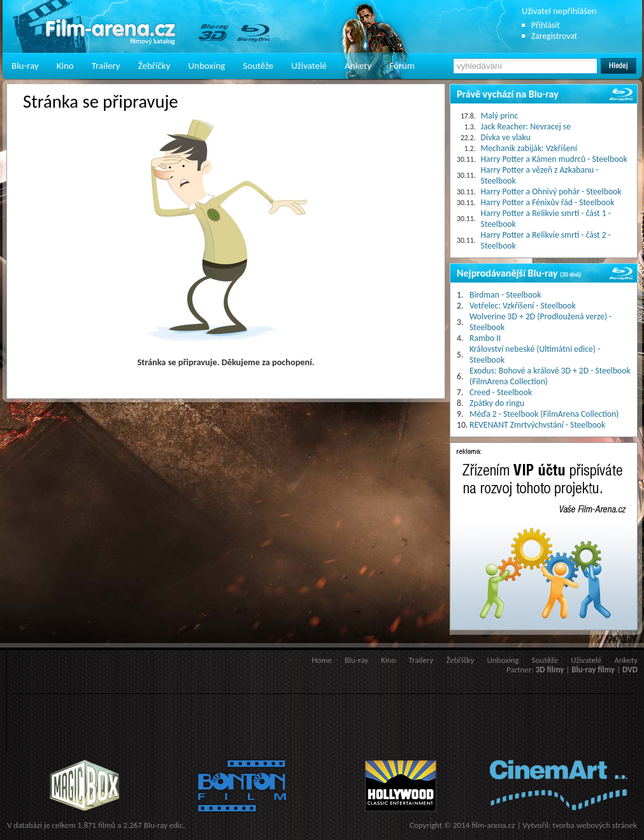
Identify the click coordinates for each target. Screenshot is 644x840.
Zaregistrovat (554, 36)
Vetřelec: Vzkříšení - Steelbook (523, 306)
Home (322, 660)
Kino (65, 66)
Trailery (106, 66)
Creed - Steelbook (501, 392)
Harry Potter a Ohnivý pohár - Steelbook (551, 192)
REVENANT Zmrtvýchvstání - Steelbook (537, 425)
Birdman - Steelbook (505, 295)
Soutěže (258, 66)
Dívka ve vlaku (506, 137)
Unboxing (206, 66)
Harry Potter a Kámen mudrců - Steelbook (554, 159)
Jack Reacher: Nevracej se (526, 127)
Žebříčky (154, 66)
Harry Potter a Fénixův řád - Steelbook (548, 202)
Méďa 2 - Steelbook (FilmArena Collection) (544, 414)
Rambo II (485, 338)
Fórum (402, 66)
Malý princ (500, 116)
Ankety (358, 66)
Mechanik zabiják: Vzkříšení (529, 148)
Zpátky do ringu (497, 403)
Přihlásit (546, 25)
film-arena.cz (493, 825)
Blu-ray (25, 66)
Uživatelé (309, 66)
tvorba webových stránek (595, 825)
